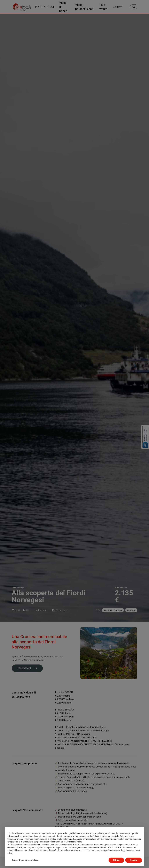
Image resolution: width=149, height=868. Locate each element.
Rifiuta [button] (116, 860)
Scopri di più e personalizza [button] (25, 860)
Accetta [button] (134, 860)
